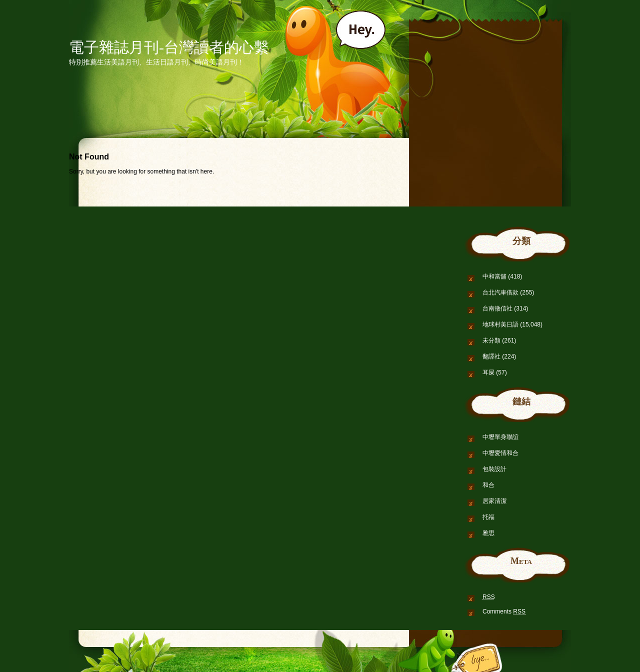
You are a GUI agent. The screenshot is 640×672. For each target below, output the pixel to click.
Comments (504, 611)
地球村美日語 (500, 324)
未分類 (491, 340)
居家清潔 (494, 501)
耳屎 (488, 372)
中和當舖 (494, 276)
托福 (488, 517)
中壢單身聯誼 (500, 437)
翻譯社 (491, 356)
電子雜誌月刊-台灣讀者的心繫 (169, 47)
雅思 (488, 533)
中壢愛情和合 (500, 453)
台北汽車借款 (500, 292)
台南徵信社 (497, 308)
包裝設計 (494, 469)
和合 (488, 485)
